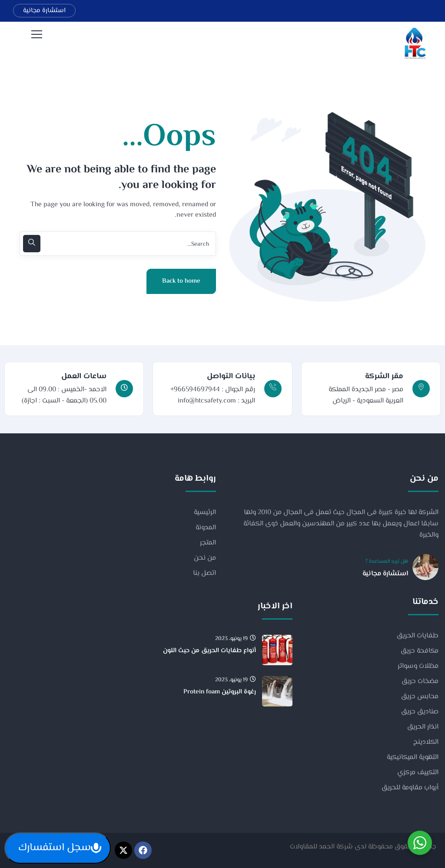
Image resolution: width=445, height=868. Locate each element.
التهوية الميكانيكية (413, 757)
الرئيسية (205, 513)
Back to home (181, 281)
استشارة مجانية (44, 11)
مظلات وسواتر (418, 666)
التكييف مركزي (418, 773)
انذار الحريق (423, 727)
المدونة (206, 528)
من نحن (205, 558)
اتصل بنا (204, 573)
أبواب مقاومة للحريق (410, 788)
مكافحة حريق (420, 651)
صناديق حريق (420, 712)
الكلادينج (426, 742)
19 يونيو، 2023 (236, 639)
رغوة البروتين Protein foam (220, 692)
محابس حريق (420, 697)
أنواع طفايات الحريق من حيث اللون (209, 651)
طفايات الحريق (418, 636)
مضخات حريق (420, 682)
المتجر (208, 543)
